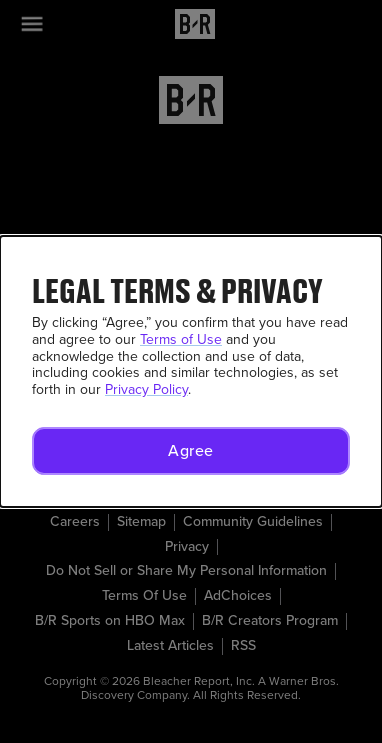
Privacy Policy (146, 389)
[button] (191, 451)
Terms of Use (181, 339)
